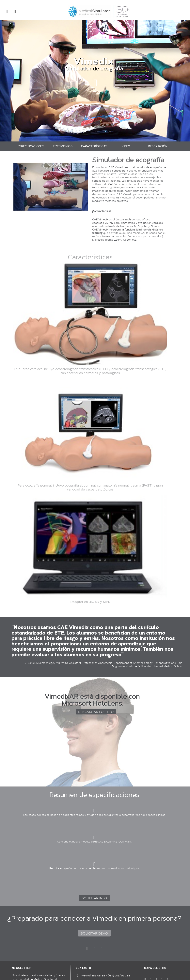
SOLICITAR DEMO (94, 933)
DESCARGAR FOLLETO (96, 712)
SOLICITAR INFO (94, 898)
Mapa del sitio (155, 968)
